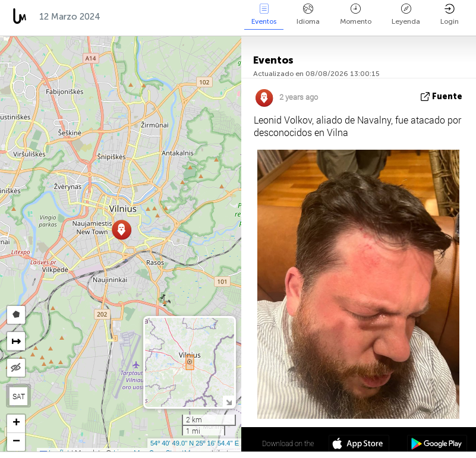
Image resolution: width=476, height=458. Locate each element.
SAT (19, 396)
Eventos (264, 15)
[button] (122, 230)
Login (450, 15)
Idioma (308, 15)
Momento (356, 15)
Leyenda (406, 15)
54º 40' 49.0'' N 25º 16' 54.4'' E (195, 443)
